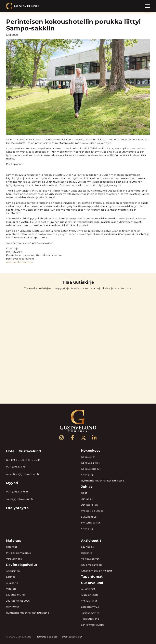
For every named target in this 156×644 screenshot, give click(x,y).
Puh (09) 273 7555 (17, 492)
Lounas (11, 577)
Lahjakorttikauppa (93, 625)
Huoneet (12, 547)
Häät (84, 493)
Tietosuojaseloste (47, 637)
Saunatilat (87, 547)
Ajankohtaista (90, 595)
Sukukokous (89, 517)
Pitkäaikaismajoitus (18, 553)
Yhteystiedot (89, 601)
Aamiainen (13, 571)
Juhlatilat (87, 499)
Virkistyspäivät (90, 559)
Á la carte (12, 583)
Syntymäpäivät (91, 523)
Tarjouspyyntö (90, 613)
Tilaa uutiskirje (90, 619)
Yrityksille (87, 475)
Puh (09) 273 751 (16, 467)
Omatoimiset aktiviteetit (97, 571)
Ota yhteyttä (17, 508)
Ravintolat (13, 607)
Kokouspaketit (90, 463)
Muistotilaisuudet (92, 511)
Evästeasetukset (72, 637)
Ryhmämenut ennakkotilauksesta (102, 481)
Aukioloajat (88, 589)
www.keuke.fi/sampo (19, 262)
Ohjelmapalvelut (92, 565)
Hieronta (87, 553)
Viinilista (11, 589)
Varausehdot (14, 559)
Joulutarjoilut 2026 (18, 601)
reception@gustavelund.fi (22, 474)
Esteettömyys (90, 607)
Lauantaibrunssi (16, 595)
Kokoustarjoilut (91, 469)
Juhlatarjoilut (89, 505)
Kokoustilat (88, 457)
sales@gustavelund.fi (19, 499)
